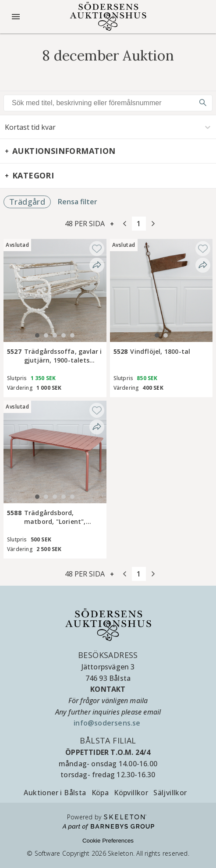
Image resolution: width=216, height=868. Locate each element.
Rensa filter (78, 202)
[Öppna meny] (16, 17)
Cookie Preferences (108, 841)
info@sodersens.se (108, 723)
